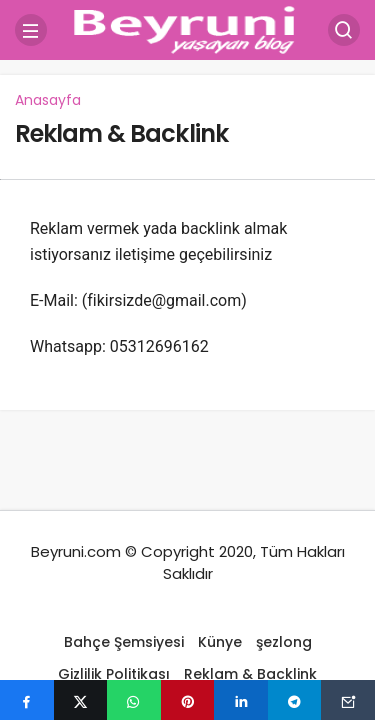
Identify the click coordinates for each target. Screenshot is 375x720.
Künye (220, 642)
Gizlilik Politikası (114, 674)
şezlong (284, 642)
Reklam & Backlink (121, 133)
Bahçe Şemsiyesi (124, 642)
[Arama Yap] (344, 30)
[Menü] (31, 30)
